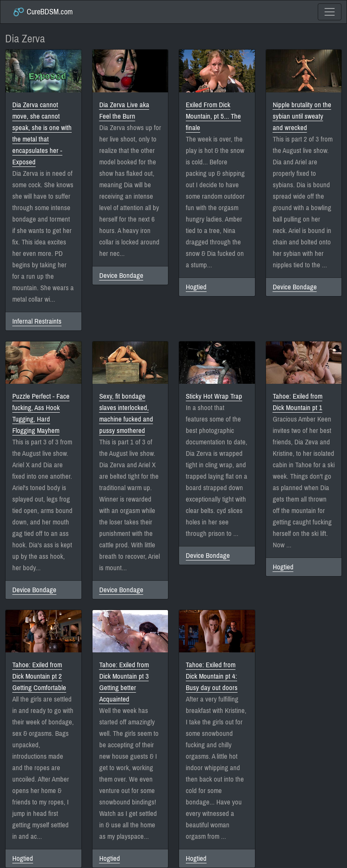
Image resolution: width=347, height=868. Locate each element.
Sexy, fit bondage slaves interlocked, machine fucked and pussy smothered (126, 413)
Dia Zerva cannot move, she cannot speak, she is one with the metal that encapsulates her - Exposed (42, 133)
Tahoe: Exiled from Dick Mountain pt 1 (298, 402)
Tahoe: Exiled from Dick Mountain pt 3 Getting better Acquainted (124, 682)
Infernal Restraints (37, 321)
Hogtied (196, 287)
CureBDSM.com (43, 12)
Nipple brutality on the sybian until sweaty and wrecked (302, 116)
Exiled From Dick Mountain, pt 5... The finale (213, 116)
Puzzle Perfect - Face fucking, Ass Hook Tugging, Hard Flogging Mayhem (41, 413)
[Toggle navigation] (330, 12)
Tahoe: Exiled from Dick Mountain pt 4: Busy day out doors (212, 676)
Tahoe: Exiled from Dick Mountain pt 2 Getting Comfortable (39, 676)
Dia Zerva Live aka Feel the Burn (124, 111)
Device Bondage (121, 276)
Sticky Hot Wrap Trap (214, 396)
